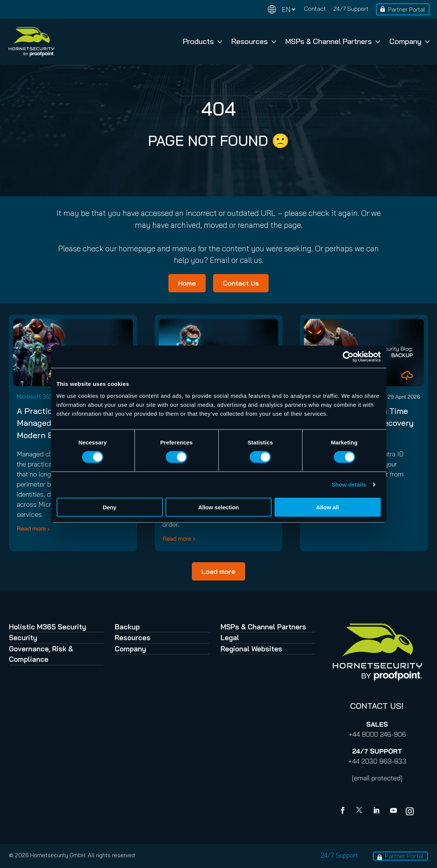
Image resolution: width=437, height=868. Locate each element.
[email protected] (377, 778)
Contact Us (241, 283)
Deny (110, 507)
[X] (361, 811)
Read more (31, 528)
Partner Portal (406, 9)
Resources (254, 41)
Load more (218, 571)
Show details (349, 485)
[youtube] (393, 811)
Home (187, 283)
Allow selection (218, 507)
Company (409, 41)
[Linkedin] (377, 811)
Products (202, 41)
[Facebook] (344, 811)
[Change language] (282, 10)
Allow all (328, 507)
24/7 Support (351, 9)
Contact (315, 9)
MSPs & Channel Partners (333, 41)
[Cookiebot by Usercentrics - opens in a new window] (348, 357)
